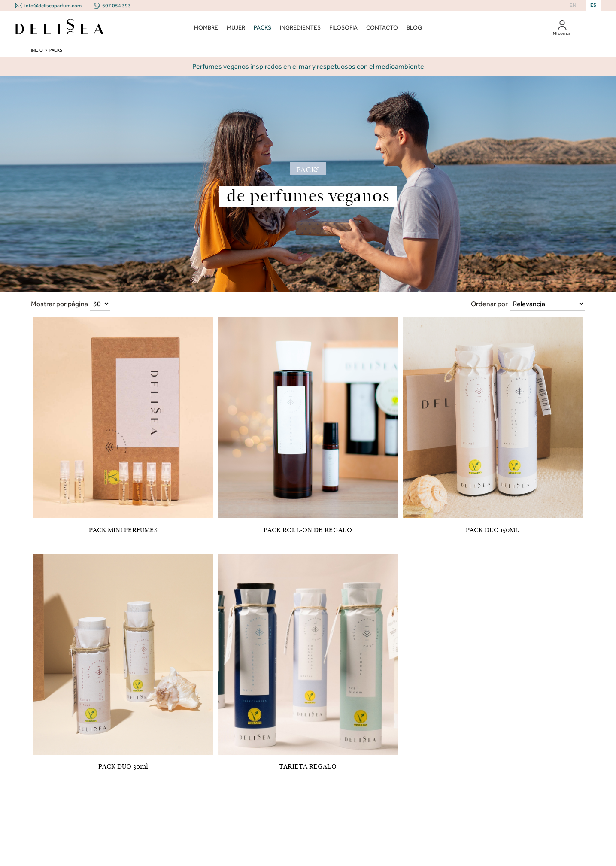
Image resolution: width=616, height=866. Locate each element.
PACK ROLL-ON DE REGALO (308, 530)
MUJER (236, 28)
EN (573, 5)
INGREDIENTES (300, 28)
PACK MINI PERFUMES (123, 530)
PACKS (262, 28)
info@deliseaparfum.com (53, 6)
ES (593, 5)
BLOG (414, 28)
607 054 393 (117, 6)
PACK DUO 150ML (493, 530)
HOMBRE (206, 28)
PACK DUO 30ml (123, 766)
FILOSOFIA (343, 28)
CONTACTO (382, 28)
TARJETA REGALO (308, 766)
